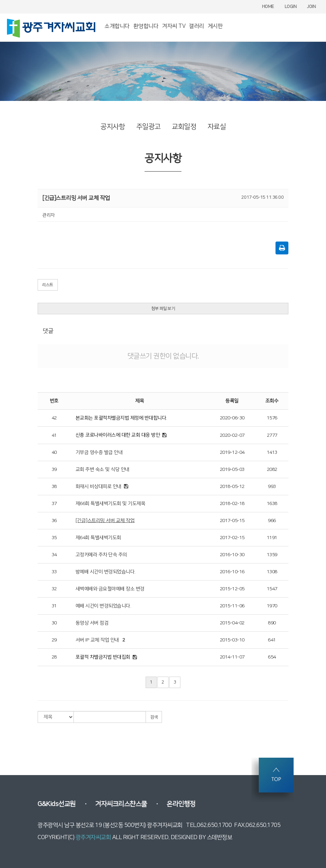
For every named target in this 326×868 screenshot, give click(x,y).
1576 (272, 418)
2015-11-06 (232, 606)
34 (54, 555)
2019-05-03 (232, 469)
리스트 (48, 285)
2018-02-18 (232, 504)
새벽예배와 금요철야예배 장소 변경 (110, 589)
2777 (272, 435)
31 (54, 606)
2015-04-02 (232, 623)
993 (272, 487)
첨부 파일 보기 (163, 309)
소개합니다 (117, 26)
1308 (272, 572)
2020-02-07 (232, 435)
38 (54, 487)
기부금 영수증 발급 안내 (99, 452)
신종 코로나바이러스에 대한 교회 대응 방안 (118, 435)
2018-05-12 (232, 487)
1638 (272, 504)
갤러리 (196, 26)
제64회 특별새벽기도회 (98, 538)
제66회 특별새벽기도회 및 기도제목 (111, 504)
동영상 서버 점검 (92, 623)
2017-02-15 (232, 538)
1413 (272, 452)
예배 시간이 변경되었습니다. (103, 606)
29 (54, 640)
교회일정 (184, 127)
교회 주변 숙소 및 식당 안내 (103, 469)
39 (54, 469)
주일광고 (148, 127)
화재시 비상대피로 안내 (99, 487)
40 (54, 452)
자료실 (217, 127)
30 (54, 623)
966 (272, 521)
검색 (154, 717)
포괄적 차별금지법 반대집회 (103, 657)
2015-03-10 (232, 640)
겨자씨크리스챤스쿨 (121, 804)
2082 (272, 469)
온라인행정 (181, 804)
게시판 (215, 26)
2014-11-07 (232, 657)
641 (272, 640)
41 (54, 435)
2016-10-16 (232, 572)
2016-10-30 (232, 555)
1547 (272, 589)
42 (54, 418)
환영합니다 (146, 26)
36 (54, 521)
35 (54, 538)
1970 (272, 606)
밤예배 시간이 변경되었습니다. (106, 572)
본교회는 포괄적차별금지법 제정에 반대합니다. (121, 418)
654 (272, 657)
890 (272, 623)
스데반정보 (220, 837)
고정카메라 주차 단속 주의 (101, 555)
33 (54, 572)
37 (54, 504)
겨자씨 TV (174, 26)
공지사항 (112, 127)
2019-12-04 (232, 452)
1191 (272, 538)
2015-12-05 (232, 589)
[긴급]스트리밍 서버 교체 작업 (105, 521)
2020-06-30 (232, 418)
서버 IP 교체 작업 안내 (97, 640)
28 (54, 657)
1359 (272, 555)
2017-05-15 (232, 521)
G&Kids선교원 (57, 804)
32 (54, 589)
